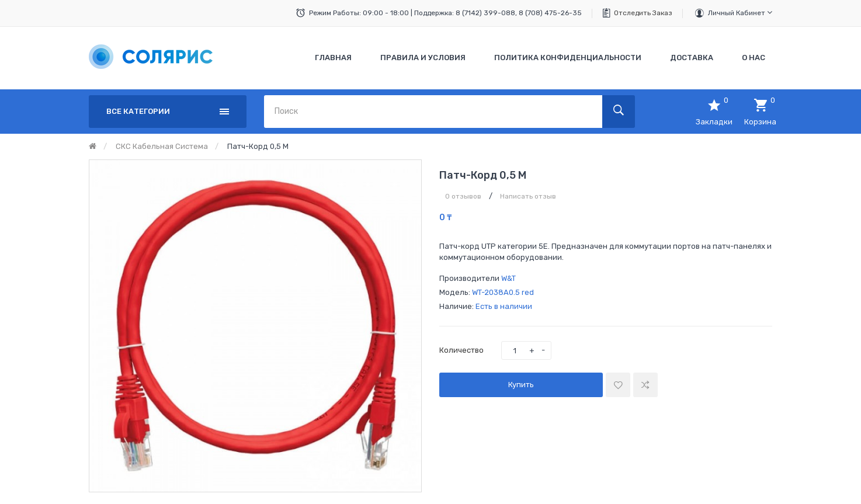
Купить (521, 385)
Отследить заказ (643, 13)
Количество (461, 350)
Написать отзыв (528, 196)
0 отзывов (463, 196)
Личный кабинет (740, 13)
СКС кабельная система (162, 146)
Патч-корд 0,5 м (258, 146)
